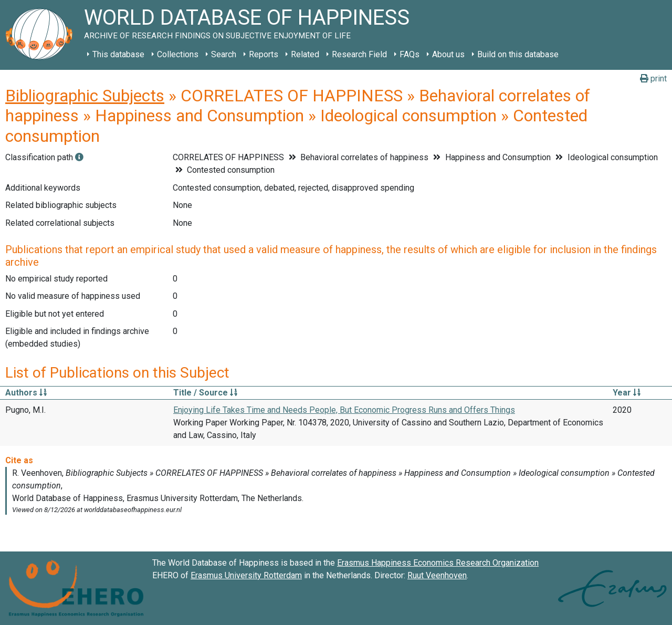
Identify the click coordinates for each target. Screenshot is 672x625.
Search (224, 54)
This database (118, 54)
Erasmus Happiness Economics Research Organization (438, 563)
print (653, 79)
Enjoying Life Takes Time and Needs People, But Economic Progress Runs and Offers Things (344, 410)
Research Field (359, 54)
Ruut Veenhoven (437, 575)
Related (305, 54)
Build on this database (518, 54)
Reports (264, 54)
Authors (26, 393)
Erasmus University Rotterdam (246, 575)
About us (448, 54)
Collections (178, 54)
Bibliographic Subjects (85, 96)
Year (627, 393)
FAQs (409, 54)
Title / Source (205, 393)
